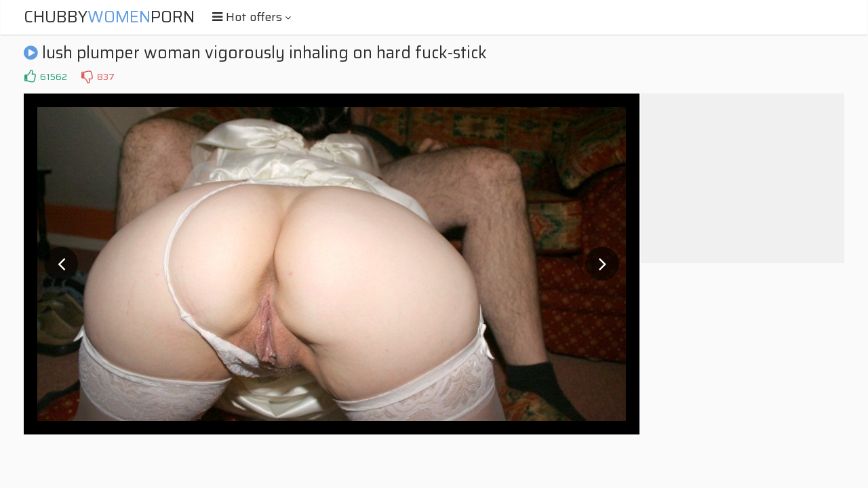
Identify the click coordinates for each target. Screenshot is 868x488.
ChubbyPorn (109, 17)
